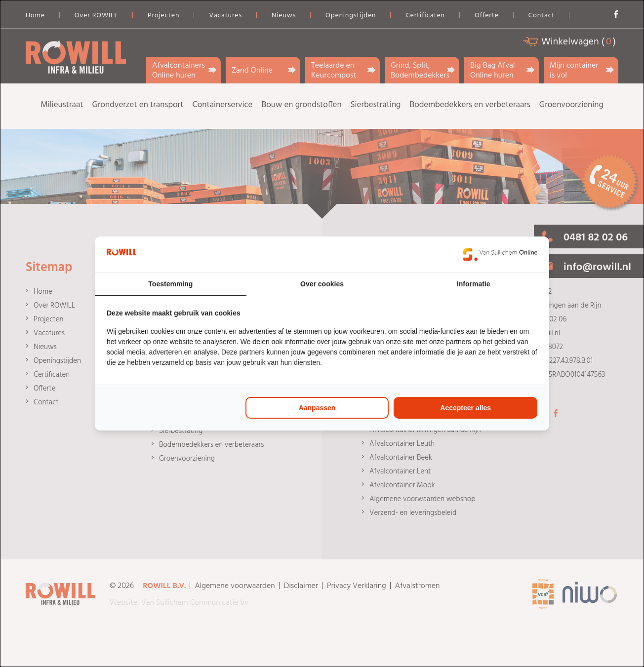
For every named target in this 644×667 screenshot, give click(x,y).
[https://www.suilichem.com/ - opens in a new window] (500, 254)
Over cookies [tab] (322, 284)
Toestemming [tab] (170, 284)
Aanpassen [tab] (317, 408)
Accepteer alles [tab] (465, 408)
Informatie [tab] (474, 284)
